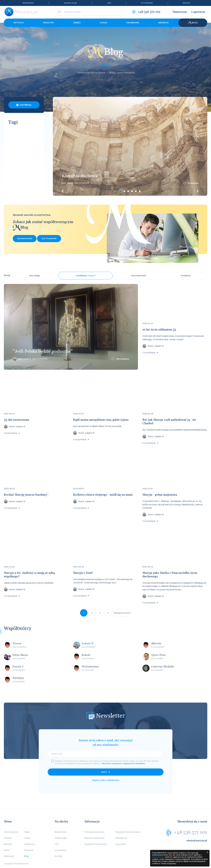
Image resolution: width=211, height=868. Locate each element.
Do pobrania (147, 3)
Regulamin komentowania (128, 832)
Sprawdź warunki (25, 239)
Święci (77, 23)
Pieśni (7, 850)
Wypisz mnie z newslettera (106, 780)
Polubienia (193, 183)
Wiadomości (28, 3)
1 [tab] (120, 191)
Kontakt (187, 3)
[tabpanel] (130, 146)
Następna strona (122, 613)
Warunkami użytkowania (112, 764)
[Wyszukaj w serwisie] (89, 12)
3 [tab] (128, 191)
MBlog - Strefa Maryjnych (122, 73)
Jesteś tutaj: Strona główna (91, 73)
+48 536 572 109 (190, 832)
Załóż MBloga (25, 105)
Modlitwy (49, 23)
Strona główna (11, 832)
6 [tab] (140, 191)
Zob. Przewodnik (49, 239)
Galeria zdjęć (70, 3)
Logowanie (198, 12)
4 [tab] (132, 191)
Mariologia (9, 856)
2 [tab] (124, 191)
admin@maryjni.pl (197, 841)
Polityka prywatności (94, 832)
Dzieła (103, 23)
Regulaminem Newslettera (134, 764)
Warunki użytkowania (94, 838)
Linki (109, 3)
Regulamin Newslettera (96, 844)
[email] (106, 754)
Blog (193, 23)
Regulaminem (158, 857)
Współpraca (121, 838)
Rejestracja (180, 12)
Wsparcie (163, 23)
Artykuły (19, 23)
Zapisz (104, 772)
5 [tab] (136, 191)
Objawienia (133, 23)
